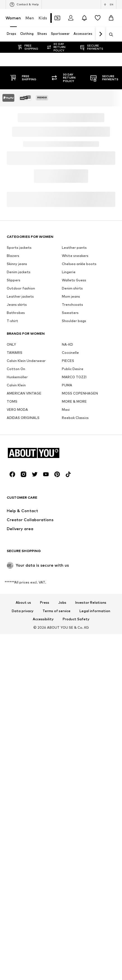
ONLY (11, 740)
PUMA (67, 781)
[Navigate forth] (100, 34)
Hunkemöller (17, 773)
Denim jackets (19, 668)
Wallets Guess (74, 676)
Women (13, 18)
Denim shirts (72, 684)
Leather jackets (20, 692)
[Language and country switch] (109, 4)
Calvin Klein (16, 781)
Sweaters (70, 708)
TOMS (12, 797)
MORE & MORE (74, 797)
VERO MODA (17, 805)
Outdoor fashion (21, 684)
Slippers (14, 676)
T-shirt (12, 716)
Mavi (66, 805)
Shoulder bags (74, 716)
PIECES (68, 756)
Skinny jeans (17, 659)
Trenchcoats (72, 700)
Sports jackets (19, 643)
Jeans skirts (17, 700)
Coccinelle (70, 748)
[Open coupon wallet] (57, 18)
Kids (43, 18)
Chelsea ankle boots (79, 659)
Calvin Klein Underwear (26, 756)
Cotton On (16, 764)
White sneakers (75, 651)
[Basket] (111, 18)
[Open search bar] (109, 35)
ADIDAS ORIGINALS (23, 813)
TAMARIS (15, 748)
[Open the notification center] (84, 18)
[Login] (71, 18)
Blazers (13, 651)
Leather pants (74, 643)
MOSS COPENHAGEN (80, 789)
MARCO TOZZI (74, 773)
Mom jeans (71, 692)
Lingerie (69, 668)
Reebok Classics (75, 813)
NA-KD (67, 740)
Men (30, 18)
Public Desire (73, 764)
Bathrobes (16, 708)
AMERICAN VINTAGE (24, 789)
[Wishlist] (98, 18)
